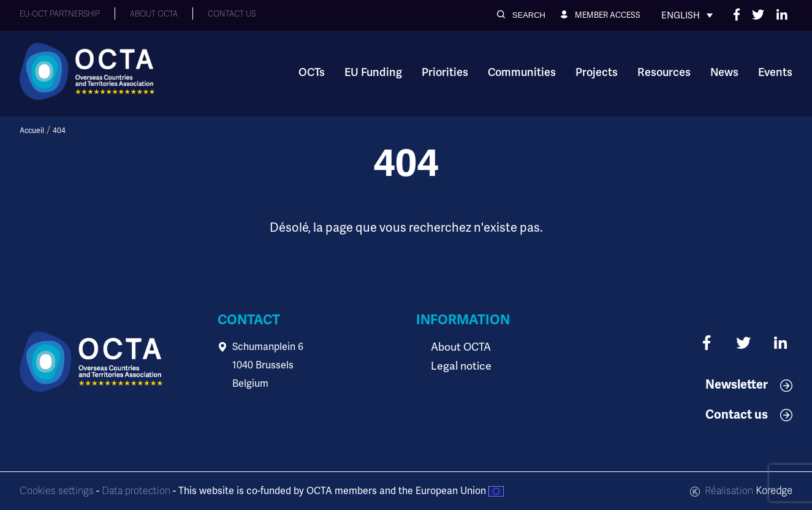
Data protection (136, 491)
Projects (597, 72)
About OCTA (458, 347)
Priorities (445, 72)
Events (775, 72)
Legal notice (458, 365)
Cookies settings (57, 491)
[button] (521, 15)
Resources (664, 72)
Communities (522, 72)
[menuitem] (687, 15)
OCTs (312, 72)
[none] (687, 15)
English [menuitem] (681, 15)
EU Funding (373, 72)
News (724, 72)
